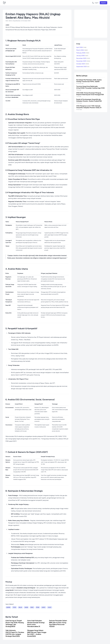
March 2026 (82, 50)
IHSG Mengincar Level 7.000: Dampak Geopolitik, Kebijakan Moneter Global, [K (89, 107)
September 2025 (83, 67)
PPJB (38, 607)
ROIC (32, 607)
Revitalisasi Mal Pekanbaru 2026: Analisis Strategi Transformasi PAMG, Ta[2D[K (89, 81)
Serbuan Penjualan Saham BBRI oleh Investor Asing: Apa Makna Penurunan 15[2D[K (58, 624)
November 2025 (83, 61)
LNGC (44, 607)
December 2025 (83, 58)
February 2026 (83, 53)
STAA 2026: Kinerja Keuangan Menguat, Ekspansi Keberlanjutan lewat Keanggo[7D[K (90, 94)
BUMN (8, 607)
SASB (26, 607)
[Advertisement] (91, 24)
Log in (97, 3)
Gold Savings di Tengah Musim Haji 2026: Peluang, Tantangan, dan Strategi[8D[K (15, 624)
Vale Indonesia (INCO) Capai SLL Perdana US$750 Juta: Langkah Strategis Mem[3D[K (15, 633)
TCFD (14, 607)
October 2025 (83, 64)
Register (104, 3)
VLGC (50, 607)
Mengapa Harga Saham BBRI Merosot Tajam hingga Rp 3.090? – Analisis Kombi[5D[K (37, 633)
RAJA (20, 607)
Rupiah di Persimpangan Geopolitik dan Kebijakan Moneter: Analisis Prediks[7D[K (89, 100)
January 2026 (82, 56)
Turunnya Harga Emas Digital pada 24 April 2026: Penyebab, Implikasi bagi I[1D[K (90, 87)
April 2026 (81, 47)
